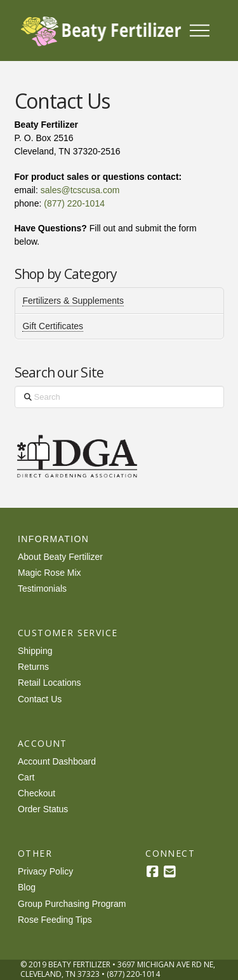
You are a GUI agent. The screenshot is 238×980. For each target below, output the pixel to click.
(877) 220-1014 (74, 203)
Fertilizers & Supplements (73, 301)
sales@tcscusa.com (80, 190)
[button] (199, 31)
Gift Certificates (53, 326)
